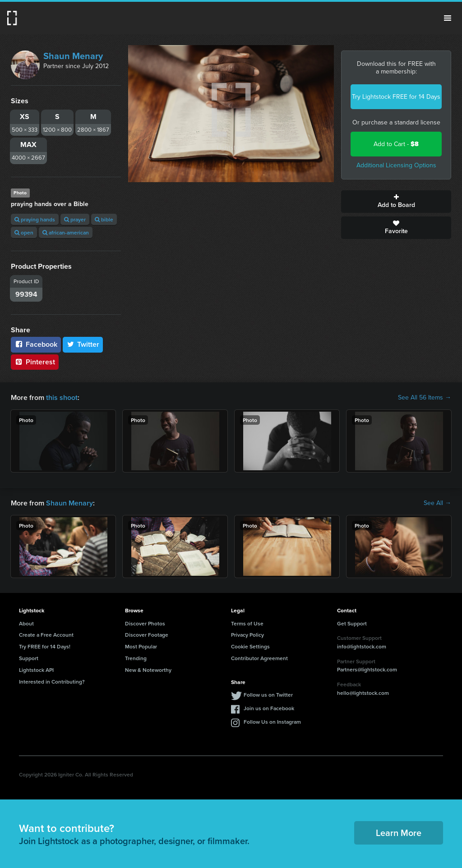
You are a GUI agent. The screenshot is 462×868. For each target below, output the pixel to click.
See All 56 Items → (425, 398)
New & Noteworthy (148, 670)
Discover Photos (145, 623)
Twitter (83, 344)
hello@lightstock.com (363, 693)
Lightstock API (36, 670)
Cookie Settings (250, 646)
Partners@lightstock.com (367, 669)
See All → (437, 503)
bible (104, 219)
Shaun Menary (73, 56)
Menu (448, 18)
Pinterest (35, 362)
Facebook (36, 344)
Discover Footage (147, 635)
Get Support (352, 623)
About (26, 623)
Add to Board (396, 202)
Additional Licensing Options (396, 165)
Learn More (399, 833)
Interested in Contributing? (52, 682)
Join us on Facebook (269, 708)
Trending (136, 658)
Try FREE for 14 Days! (45, 646)
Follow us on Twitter (268, 695)
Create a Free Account (46, 635)
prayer (75, 219)
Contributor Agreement (259, 658)
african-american (66, 232)
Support (29, 658)
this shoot (62, 397)
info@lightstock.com (362, 646)
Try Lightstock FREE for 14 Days (396, 97)
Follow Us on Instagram (272, 722)
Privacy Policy (247, 635)
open (24, 232)
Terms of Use (247, 623)
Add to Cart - (396, 144)
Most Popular (141, 646)
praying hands (35, 219)
